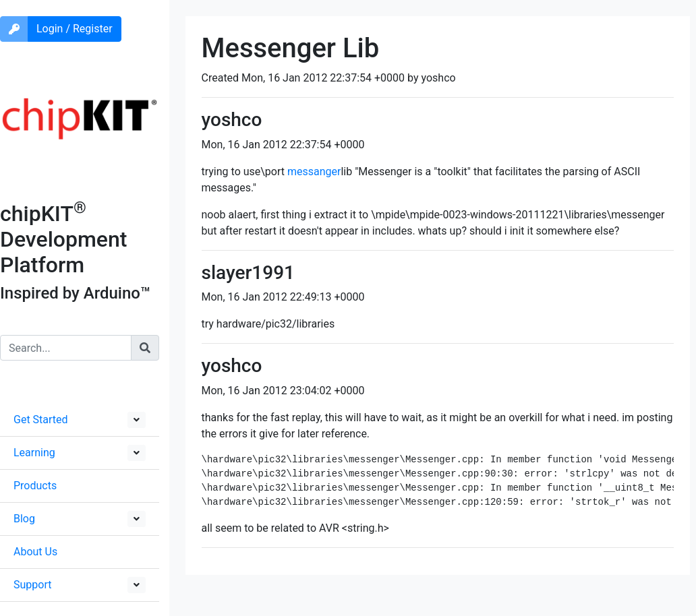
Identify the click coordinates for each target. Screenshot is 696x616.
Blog (24, 519)
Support (32, 585)
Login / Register (75, 29)
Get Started (41, 420)
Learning (34, 453)
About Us (35, 552)
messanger (314, 172)
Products (35, 486)
